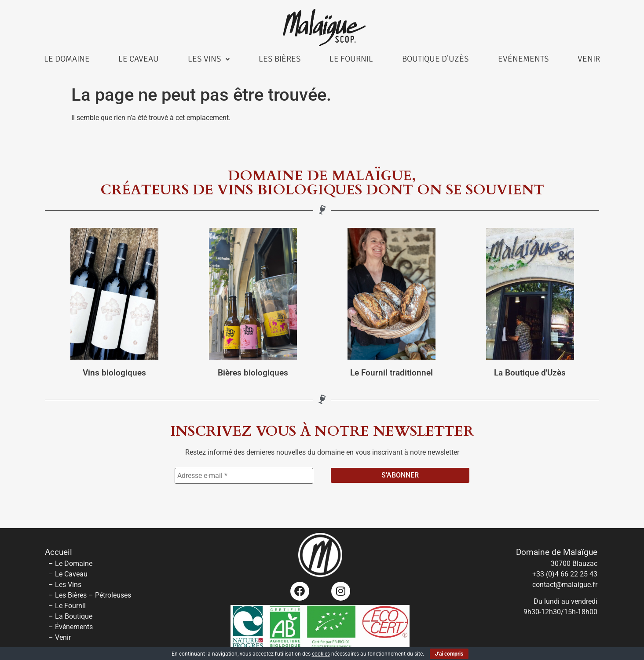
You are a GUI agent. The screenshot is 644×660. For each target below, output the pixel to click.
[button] (209, 59)
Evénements (523, 59)
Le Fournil (351, 59)
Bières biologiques (253, 373)
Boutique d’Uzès (435, 59)
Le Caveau (139, 59)
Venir (589, 59)
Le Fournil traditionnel (392, 373)
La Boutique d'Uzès (530, 373)
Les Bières (280, 59)
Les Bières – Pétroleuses (93, 595)
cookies (321, 654)
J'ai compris (449, 654)
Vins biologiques (114, 373)
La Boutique (74, 616)
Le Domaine (67, 59)
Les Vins (209, 59)
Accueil (59, 552)
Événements (74, 627)
